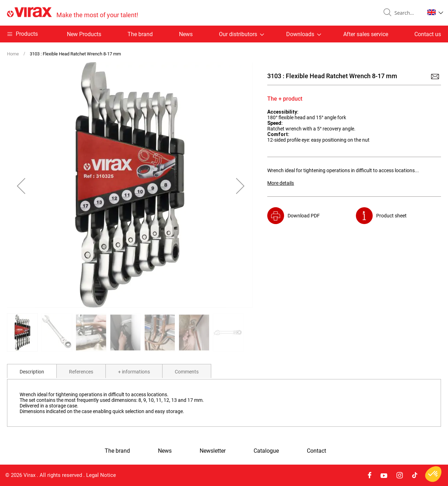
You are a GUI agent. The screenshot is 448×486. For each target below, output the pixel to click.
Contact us (428, 34)
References (81, 372)
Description (32, 372)
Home (13, 54)
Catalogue (266, 451)
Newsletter (213, 451)
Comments (187, 372)
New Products (84, 34)
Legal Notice (101, 475)
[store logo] (73, 13)
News (186, 34)
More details (281, 183)
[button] (435, 12)
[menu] (224, 34)
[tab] (32, 371)
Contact (316, 451)
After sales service (366, 34)
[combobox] (407, 13)
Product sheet (391, 216)
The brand (140, 34)
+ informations (134, 372)
